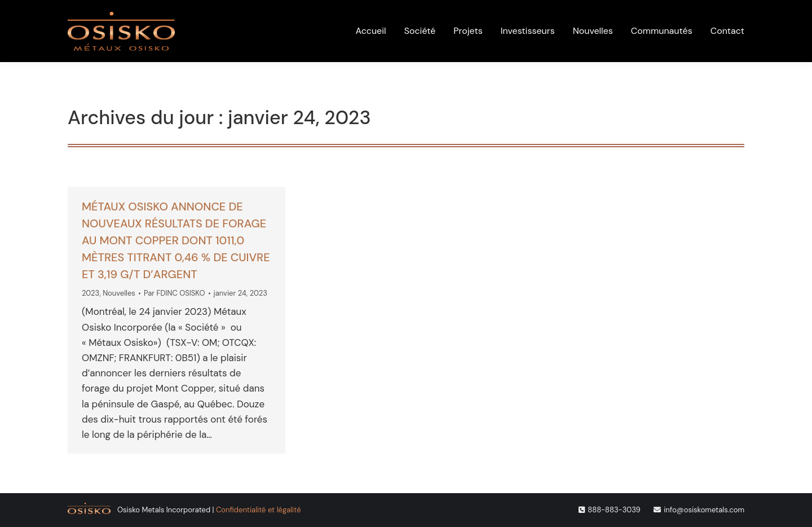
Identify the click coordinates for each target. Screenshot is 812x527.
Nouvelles (119, 293)
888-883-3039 (614, 510)
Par (175, 293)
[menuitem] (634, 13)
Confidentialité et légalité (258, 510)
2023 (91, 293)
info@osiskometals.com (704, 510)
